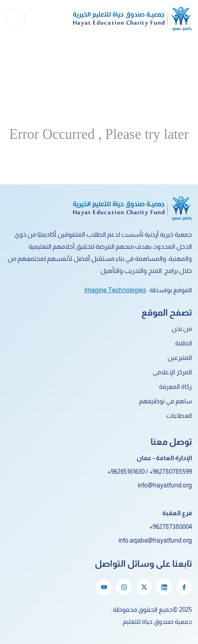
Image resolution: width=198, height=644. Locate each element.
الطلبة (184, 343)
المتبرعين (180, 358)
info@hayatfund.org (165, 485)
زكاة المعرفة (176, 387)
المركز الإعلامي (172, 372)
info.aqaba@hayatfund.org (155, 540)
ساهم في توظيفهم (165, 401)
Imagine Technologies (115, 290)
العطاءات (179, 416)
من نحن (182, 329)
